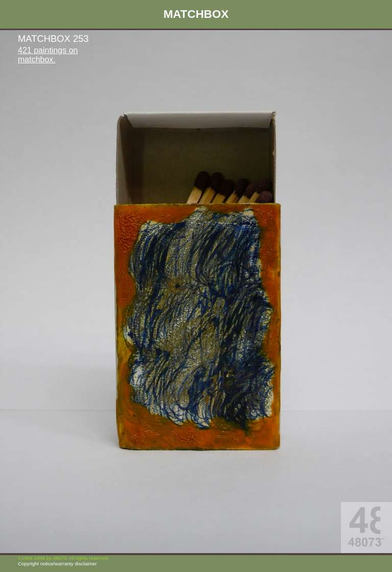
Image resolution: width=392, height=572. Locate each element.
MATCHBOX (196, 14)
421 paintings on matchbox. (48, 55)
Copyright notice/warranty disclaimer (57, 564)
